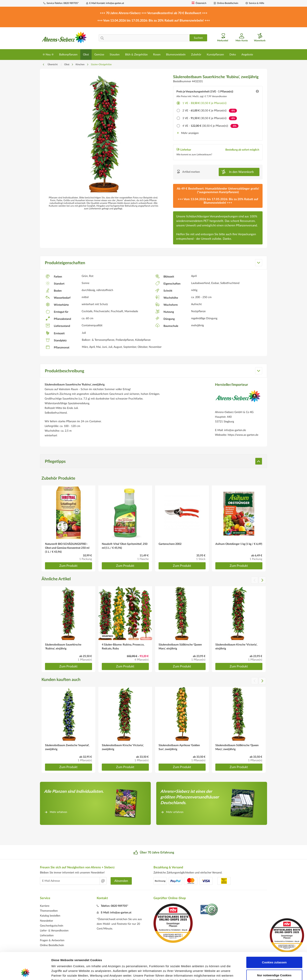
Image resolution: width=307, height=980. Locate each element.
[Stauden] (115, 55)
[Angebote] (247, 55)
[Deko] (233, 55)
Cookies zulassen (274, 937)
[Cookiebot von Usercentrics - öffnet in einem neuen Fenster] (25, 972)
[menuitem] (63, 3)
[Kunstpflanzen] (215, 55)
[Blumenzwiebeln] (176, 55)
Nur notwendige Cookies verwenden (274, 952)
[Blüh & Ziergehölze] (136, 55)
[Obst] (86, 55)
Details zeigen (208, 972)
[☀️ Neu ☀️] (48, 55)
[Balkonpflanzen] (68, 55)
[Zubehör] (196, 55)
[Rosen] (157, 55)
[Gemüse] (99, 55)
